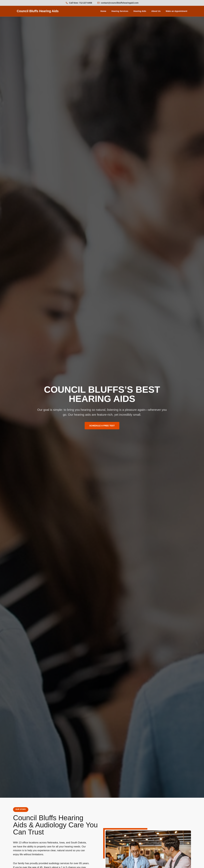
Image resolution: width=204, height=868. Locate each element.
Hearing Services (120, 11)
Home (103, 11)
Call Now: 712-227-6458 (81, 3)
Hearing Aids (140, 11)
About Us (156, 11)
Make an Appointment (176, 11)
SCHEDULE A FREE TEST (102, 426)
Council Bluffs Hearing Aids (38, 11)
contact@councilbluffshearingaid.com (120, 3)
